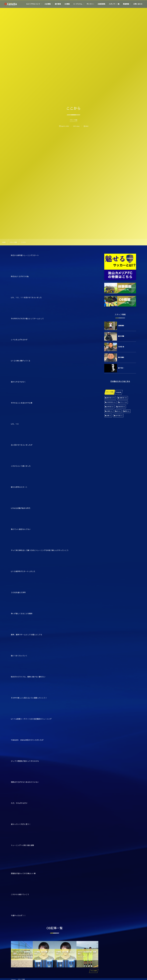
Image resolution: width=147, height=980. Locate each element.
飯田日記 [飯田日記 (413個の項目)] (111, 398)
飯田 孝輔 (121, 336)
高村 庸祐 (121, 357)
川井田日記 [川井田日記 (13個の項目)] (111, 402)
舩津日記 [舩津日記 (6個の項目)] (110, 407)
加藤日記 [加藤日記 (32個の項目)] (123, 398)
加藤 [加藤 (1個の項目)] (109, 416)
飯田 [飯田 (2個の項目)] (127, 411)
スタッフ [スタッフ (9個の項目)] (123, 402)
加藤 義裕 (121, 326)
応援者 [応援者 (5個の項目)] (110, 411)
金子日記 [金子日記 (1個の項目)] (119, 416)
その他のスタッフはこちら (120, 381)
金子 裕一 (121, 368)
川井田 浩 (121, 347)
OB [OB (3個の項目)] (119, 411)
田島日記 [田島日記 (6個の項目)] (121, 407)
